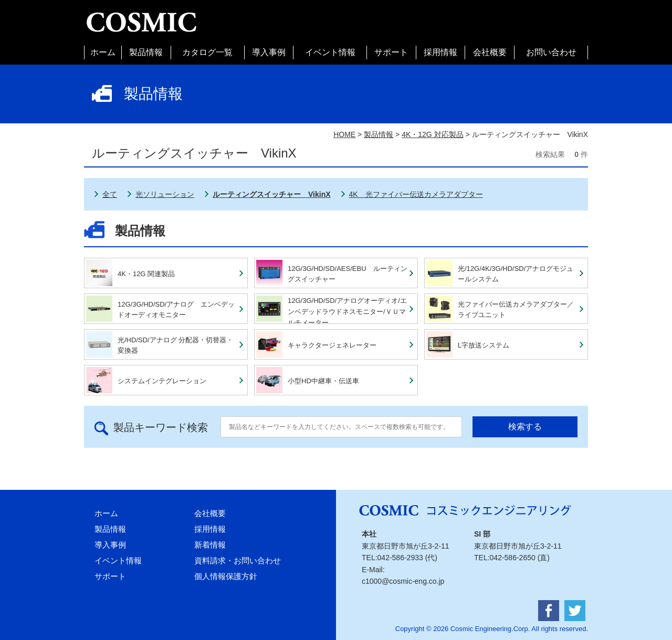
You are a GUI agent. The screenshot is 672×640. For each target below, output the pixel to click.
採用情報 (440, 52)
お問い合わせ (551, 52)
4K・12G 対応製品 (432, 134)
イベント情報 (330, 52)
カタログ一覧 (207, 52)
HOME (344, 134)
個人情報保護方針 (226, 576)
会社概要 (490, 52)
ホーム (103, 52)
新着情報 (210, 545)
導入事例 (269, 52)
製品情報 (146, 52)
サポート (391, 52)
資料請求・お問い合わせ (238, 560)
